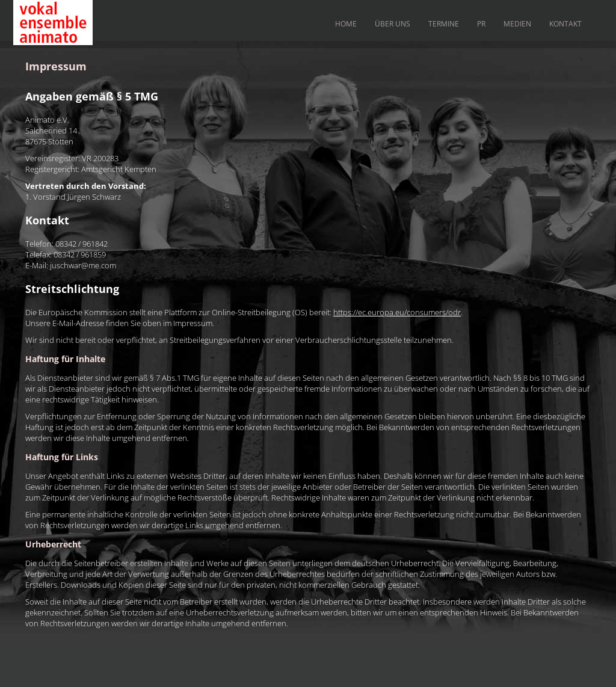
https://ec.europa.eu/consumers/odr (397, 312)
